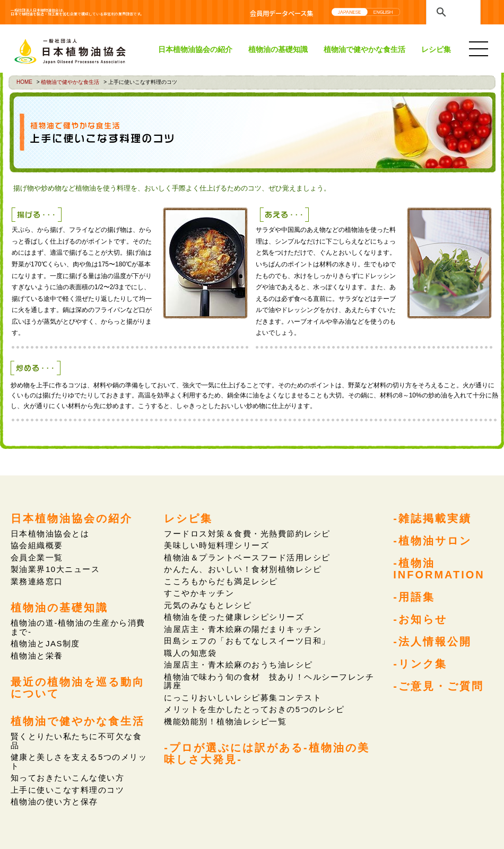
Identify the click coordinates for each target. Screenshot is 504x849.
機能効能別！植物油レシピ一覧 (225, 721)
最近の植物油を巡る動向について (78, 687)
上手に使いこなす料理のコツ (67, 789)
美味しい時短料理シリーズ (216, 545)
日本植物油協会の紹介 (195, 50)
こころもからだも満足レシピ (221, 581)
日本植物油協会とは (50, 534)
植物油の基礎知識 (278, 50)
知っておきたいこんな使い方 (67, 777)
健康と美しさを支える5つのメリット (79, 761)
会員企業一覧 (37, 557)
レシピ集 (436, 50)
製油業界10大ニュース (55, 569)
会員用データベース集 (281, 13)
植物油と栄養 (37, 655)
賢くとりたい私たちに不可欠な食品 (76, 740)
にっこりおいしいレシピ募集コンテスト (242, 697)
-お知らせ (420, 618)
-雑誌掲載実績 (432, 518)
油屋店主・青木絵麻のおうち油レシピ (238, 665)
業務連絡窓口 (37, 581)
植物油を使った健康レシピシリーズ (234, 617)
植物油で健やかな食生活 (364, 50)
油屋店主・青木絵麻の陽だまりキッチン (242, 629)
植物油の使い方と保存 (54, 801)
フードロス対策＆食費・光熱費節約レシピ (247, 534)
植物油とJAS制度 (45, 643)
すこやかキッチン (199, 593)
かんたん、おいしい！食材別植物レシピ (242, 569)
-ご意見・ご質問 (438, 685)
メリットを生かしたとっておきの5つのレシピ (254, 709)
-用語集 (414, 596)
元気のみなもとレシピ (208, 605)
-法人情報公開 (432, 640)
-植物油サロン (432, 540)
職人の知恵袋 (190, 652)
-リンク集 (420, 663)
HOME (24, 82)
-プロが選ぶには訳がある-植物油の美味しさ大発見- (267, 752)
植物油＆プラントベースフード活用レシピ (247, 557)
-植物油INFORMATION (439, 568)
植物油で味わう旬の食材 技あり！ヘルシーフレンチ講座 (269, 681)
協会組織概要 (37, 545)
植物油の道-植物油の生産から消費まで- (78, 627)
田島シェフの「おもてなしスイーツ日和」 (247, 641)
